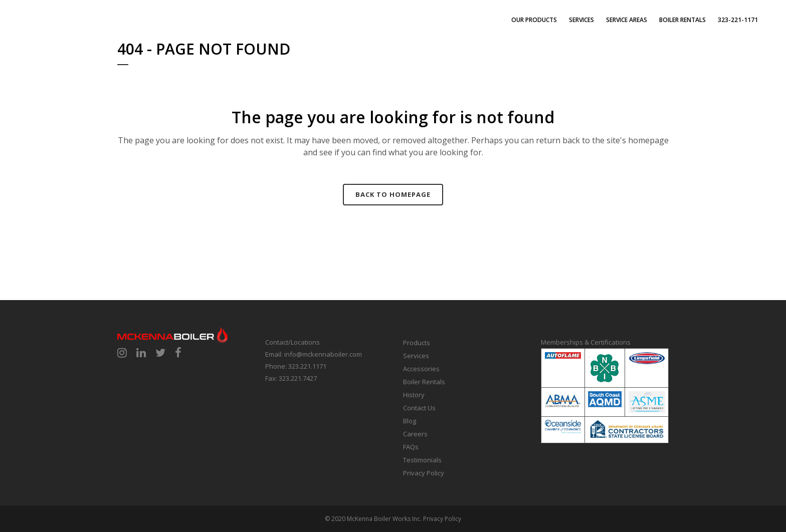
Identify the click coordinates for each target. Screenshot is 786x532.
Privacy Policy (424, 473)
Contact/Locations (292, 342)
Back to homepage (393, 194)
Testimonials (422, 460)
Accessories (421, 369)
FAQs (411, 447)
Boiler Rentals (424, 382)
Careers (415, 434)
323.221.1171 (307, 366)
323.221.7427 (298, 378)
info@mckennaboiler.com (323, 354)
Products (417, 343)
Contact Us (419, 408)
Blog (410, 421)
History (414, 395)
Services (416, 356)
